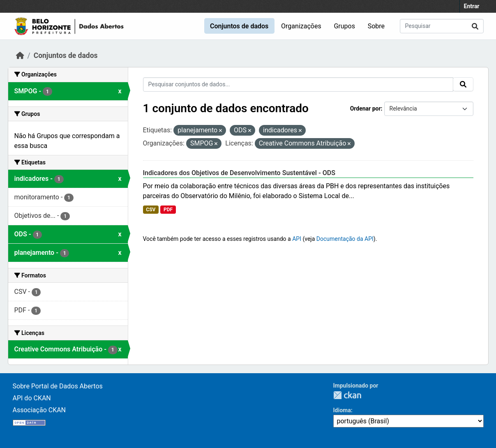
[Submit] (475, 26)
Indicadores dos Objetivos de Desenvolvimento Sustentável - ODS (239, 173)
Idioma (342, 410)
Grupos (344, 26)
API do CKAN (32, 398)
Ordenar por (366, 109)
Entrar (472, 6)
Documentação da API (345, 239)
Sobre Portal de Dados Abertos (58, 386)
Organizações (301, 26)
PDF (168, 210)
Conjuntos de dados (239, 26)
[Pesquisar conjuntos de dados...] (442, 26)
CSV (151, 210)
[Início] (20, 55)
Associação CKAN (39, 410)
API (297, 239)
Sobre (376, 26)
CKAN (347, 395)
